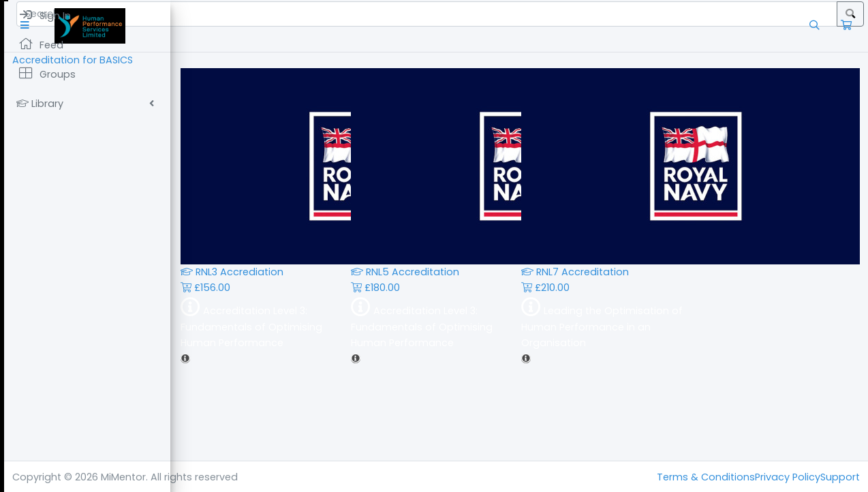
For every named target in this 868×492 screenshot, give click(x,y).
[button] (194, 26)
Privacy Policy (788, 477)
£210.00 (629, 288)
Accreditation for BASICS (239, 60)
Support (840, 477)
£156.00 (289, 288)
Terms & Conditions (706, 477)
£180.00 (459, 288)
